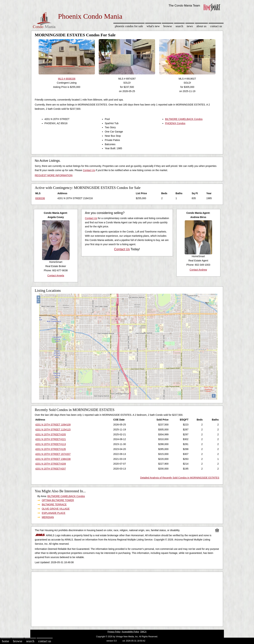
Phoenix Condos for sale (129, 26)
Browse (168, 26)
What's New (153, 26)
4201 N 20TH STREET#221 (51, 439)
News (190, 26)
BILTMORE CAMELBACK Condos (184, 119)
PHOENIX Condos (175, 123)
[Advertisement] (127, 598)
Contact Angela (56, 276)
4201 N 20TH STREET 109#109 (53, 425)
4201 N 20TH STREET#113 (51, 444)
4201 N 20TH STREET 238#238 (53, 459)
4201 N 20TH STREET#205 (51, 434)
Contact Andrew (198, 270)
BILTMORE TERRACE (54, 504)
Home (5, 641)
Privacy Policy (114, 632)
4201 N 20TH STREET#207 (51, 469)
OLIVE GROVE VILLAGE (56, 509)
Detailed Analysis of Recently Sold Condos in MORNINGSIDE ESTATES (180, 478)
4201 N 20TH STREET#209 (51, 464)
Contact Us (216, 26)
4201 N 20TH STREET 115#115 (53, 430)
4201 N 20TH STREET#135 (51, 449)
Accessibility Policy (130, 632)
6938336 (40, 198)
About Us (201, 26)
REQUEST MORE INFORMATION (54, 175)
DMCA (143, 632)
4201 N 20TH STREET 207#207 (53, 454)
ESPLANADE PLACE (54, 513)
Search (179, 26)
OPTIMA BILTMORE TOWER (58, 500)
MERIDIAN (48, 517)
